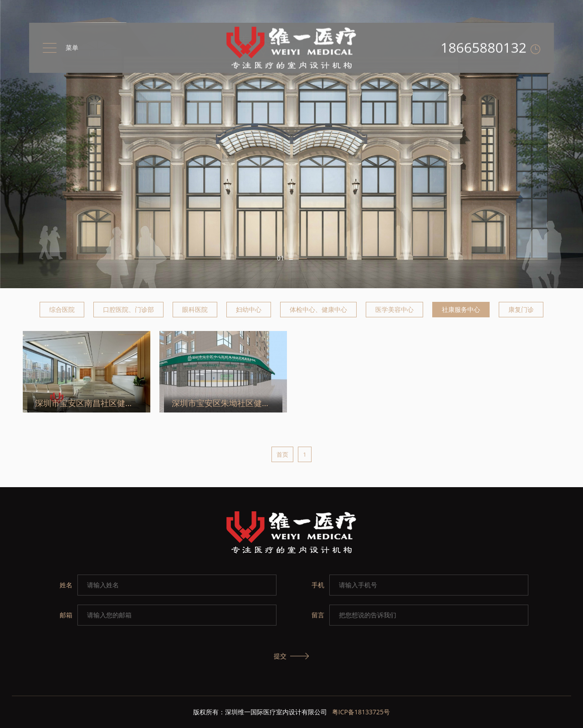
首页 (282, 454)
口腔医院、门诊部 (128, 309)
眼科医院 (195, 309)
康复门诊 (521, 309)
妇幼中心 (249, 309)
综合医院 (62, 309)
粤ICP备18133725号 (361, 712)
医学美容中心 (394, 309)
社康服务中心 (461, 309)
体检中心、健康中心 (318, 309)
